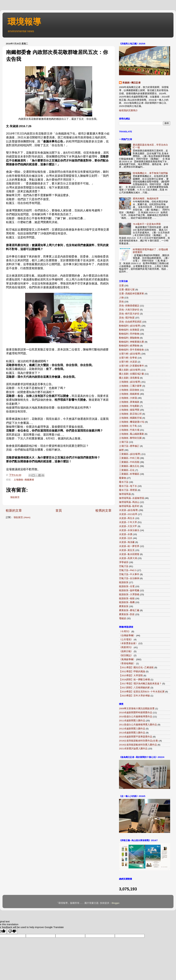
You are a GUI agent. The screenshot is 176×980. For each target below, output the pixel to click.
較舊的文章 (104, 511)
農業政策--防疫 (127, 614)
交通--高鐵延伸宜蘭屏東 (131, 294)
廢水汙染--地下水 (128, 486)
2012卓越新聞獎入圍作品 (132, 729)
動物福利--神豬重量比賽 (131, 342)
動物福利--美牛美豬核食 (131, 350)
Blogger (115, 903)
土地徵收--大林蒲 (128, 398)
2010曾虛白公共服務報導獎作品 (136, 717)
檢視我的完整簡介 (128, 110)
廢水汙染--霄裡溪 (128, 490)
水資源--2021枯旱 (128, 514)
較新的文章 (14, 511)
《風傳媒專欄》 (127, 659)
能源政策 (124, 582)
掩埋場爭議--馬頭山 (129, 502)
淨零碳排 (124, 562)
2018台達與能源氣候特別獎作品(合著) (139, 741)
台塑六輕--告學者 (128, 358)
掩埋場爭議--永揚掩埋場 (131, 498)
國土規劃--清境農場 (129, 378)
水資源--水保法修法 (129, 530)
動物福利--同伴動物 (129, 334)
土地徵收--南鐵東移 (24, 480)
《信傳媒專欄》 (127, 635)
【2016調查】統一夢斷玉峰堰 (134, 680)
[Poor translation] (12, 931)
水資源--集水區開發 (129, 554)
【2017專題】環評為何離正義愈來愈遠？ (140, 684)
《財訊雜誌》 (126, 655)
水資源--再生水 (127, 518)
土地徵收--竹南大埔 (129, 430)
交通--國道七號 (127, 290)
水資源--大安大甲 (128, 526)
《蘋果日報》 (126, 651)
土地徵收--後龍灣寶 (129, 410)
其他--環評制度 (127, 318)
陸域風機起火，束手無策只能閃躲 (150, 173)
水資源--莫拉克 (127, 550)
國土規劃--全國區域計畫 (131, 374)
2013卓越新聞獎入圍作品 (132, 733)
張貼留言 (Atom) (22, 517)
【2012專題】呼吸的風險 (132, 672)
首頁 (59, 511)
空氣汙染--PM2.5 (128, 570)
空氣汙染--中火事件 (129, 574)
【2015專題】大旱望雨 (131, 676)
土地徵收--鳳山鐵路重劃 (131, 434)
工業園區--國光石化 (129, 466)
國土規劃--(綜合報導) (130, 370)
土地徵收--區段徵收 (129, 390)
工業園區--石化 (127, 470)
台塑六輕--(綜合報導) (130, 354)
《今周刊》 (125, 631)
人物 (121, 298)
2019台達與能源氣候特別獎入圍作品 (138, 745)
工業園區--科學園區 (129, 474)
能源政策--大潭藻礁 (129, 594)
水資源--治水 (126, 538)
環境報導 (24, 22)
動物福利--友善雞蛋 (129, 330)
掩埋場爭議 (125, 494)
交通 (121, 286)
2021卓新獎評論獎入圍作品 (133, 749)
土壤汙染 (124, 442)
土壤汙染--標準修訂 (129, 446)
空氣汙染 (124, 566)
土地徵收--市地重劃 (129, 406)
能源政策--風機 (127, 602)
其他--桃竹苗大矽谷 (129, 314)
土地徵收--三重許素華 (130, 386)
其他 (121, 302)
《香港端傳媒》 (127, 663)
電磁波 (123, 618)
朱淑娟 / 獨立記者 (131, 83)
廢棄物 (123, 478)
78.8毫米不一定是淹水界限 (147, 224)
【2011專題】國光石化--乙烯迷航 (136, 667)
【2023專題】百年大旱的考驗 (134, 696)
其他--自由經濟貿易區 (130, 322)
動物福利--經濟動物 (129, 346)
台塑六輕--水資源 (128, 362)
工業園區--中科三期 (129, 458)
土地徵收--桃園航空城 (130, 418)
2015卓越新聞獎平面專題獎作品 (136, 737)
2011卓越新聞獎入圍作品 (132, 721)
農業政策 (124, 606)
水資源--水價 (126, 534)
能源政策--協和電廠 (129, 590)
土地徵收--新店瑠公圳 (130, 414)
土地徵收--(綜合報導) (130, 382)
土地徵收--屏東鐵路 (129, 402)
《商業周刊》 (126, 647)
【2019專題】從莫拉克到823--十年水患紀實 (142, 692)
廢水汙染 (124, 482)
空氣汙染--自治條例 (129, 578)
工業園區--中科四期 (129, 462)
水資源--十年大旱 (128, 522)
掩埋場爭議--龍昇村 (129, 506)
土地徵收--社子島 (128, 426)
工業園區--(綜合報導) (130, 454)
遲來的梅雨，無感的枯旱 (146, 199)
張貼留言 (15, 497)
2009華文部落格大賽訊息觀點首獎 (137, 709)
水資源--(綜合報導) (129, 510)
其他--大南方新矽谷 (129, 310)
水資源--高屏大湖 (128, 558)
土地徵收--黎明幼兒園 (130, 438)
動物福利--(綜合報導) (130, 326)
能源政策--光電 (127, 586)
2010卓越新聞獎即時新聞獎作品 (136, 713)
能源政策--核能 (127, 598)
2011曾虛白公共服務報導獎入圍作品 (138, 725)
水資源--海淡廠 (127, 542)
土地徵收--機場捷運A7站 (132, 422)
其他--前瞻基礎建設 (129, 306)
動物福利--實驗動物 (129, 338)
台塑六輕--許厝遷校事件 (131, 366)
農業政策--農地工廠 (129, 610)
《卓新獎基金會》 (128, 643)
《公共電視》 (126, 640)
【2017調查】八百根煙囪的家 (134, 688)
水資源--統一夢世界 (129, 546)
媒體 (121, 450)
